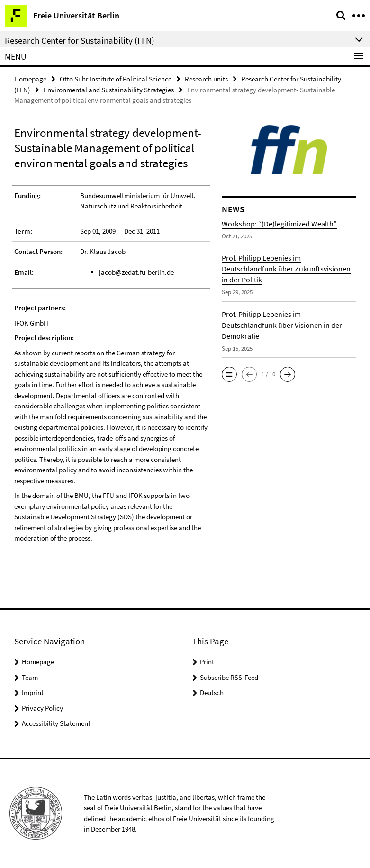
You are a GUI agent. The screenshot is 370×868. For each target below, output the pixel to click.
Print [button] (207, 662)
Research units (206, 79)
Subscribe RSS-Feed (229, 677)
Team (30, 677)
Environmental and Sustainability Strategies (109, 90)
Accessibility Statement (56, 723)
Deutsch (212, 692)
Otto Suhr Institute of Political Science (116, 79)
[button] (229, 374)
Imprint (33, 692)
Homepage (30, 79)
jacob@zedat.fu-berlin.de (136, 272)
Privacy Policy (42, 708)
